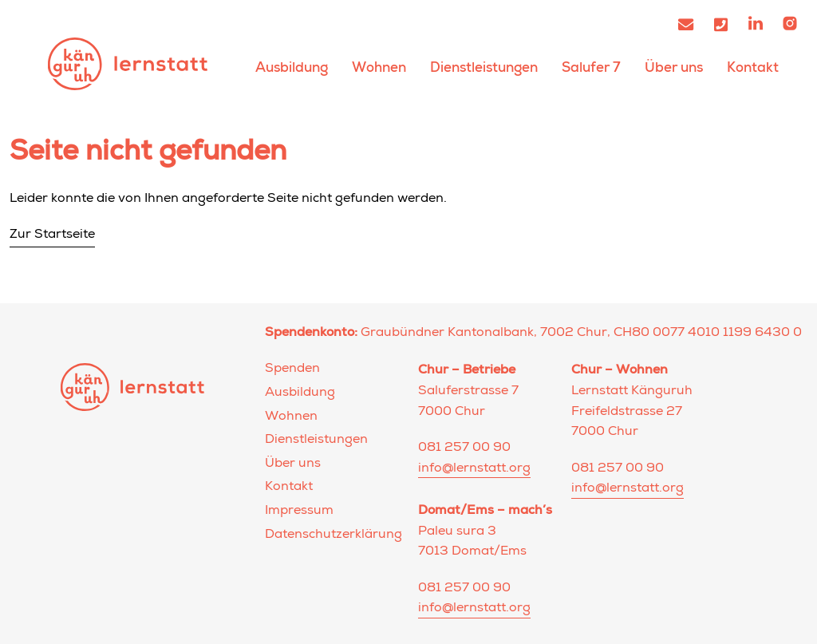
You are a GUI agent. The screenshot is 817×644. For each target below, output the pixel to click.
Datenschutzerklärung (334, 535)
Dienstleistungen (484, 67)
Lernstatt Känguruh (128, 63)
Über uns (674, 67)
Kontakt (753, 67)
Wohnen (379, 67)
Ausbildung (292, 67)
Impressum (299, 512)
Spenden (292, 369)
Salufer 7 (591, 67)
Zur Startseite (52, 235)
